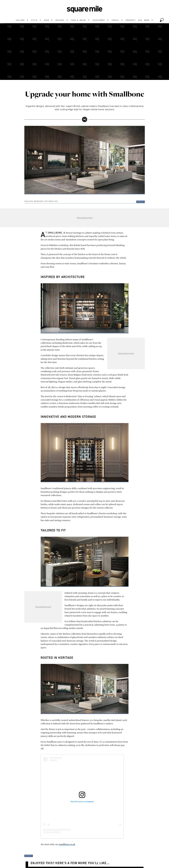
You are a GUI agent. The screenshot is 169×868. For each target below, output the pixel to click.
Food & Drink (78, 20)
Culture (20, 20)
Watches (60, 20)
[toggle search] (162, 20)
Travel (115, 20)
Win (140, 20)
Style (34, 20)
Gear (46, 20)
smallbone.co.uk (67, 844)
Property (130, 20)
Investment (99, 20)
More (147, 20)
